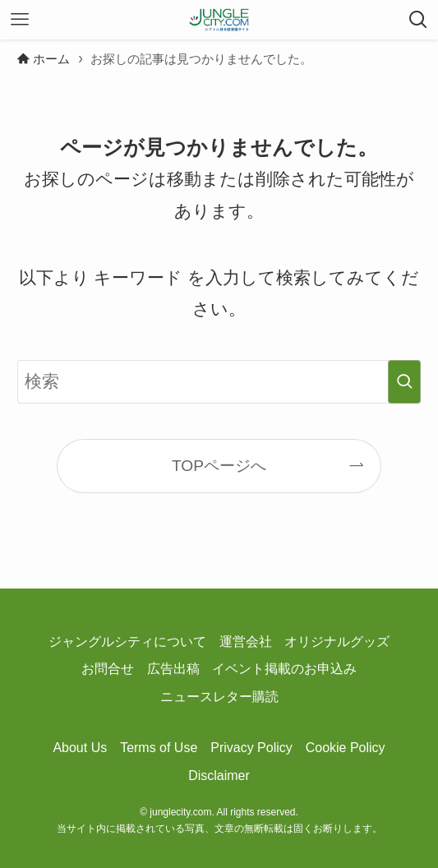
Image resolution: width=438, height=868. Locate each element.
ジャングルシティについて (127, 642)
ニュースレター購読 (219, 697)
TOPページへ (219, 466)
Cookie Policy (346, 748)
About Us (80, 748)
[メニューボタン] (20, 20)
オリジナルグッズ (337, 642)
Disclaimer (219, 776)
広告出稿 (173, 669)
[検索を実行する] (404, 382)
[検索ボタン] (418, 20)
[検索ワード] (219, 382)
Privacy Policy (251, 748)
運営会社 (246, 642)
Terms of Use (159, 748)
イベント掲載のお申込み (284, 669)
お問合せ (108, 669)
